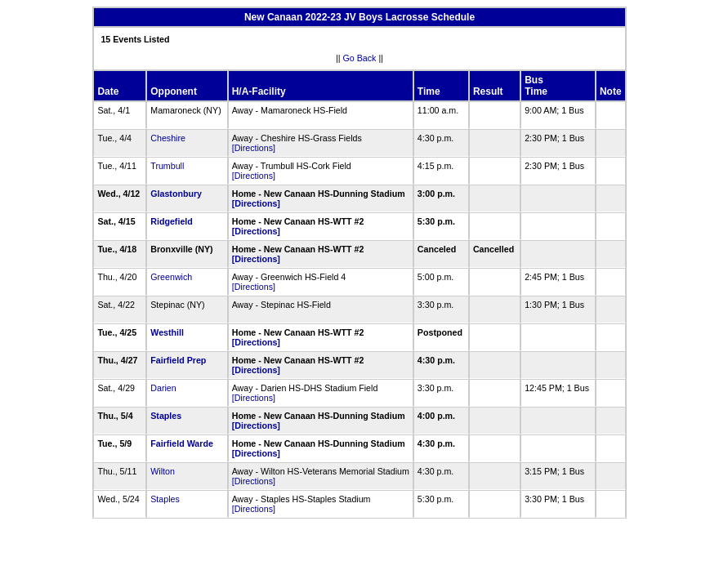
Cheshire (168, 138)
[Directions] (254, 148)
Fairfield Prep (178, 360)
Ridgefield (172, 221)
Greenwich (171, 277)
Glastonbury (176, 194)
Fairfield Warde (182, 443)
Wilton (163, 471)
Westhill (167, 332)
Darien (163, 388)
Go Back (360, 58)
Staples (166, 416)
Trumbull (167, 166)
